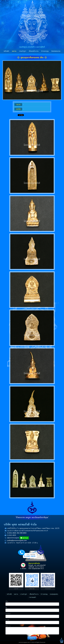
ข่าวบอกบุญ (45, 51)
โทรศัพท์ (8, 614)
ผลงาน (14, 51)
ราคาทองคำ (33, 597)
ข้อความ (8, 626)
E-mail (7, 620)
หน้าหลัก (6, 51)
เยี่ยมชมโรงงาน (34, 51)
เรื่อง (7, 601)
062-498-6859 (22, 533)
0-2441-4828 (12, 533)
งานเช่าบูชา (23, 51)
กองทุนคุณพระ (54, 594)
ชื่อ (6, 608)
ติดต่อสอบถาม (56, 51)
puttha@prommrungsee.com (17, 540)
